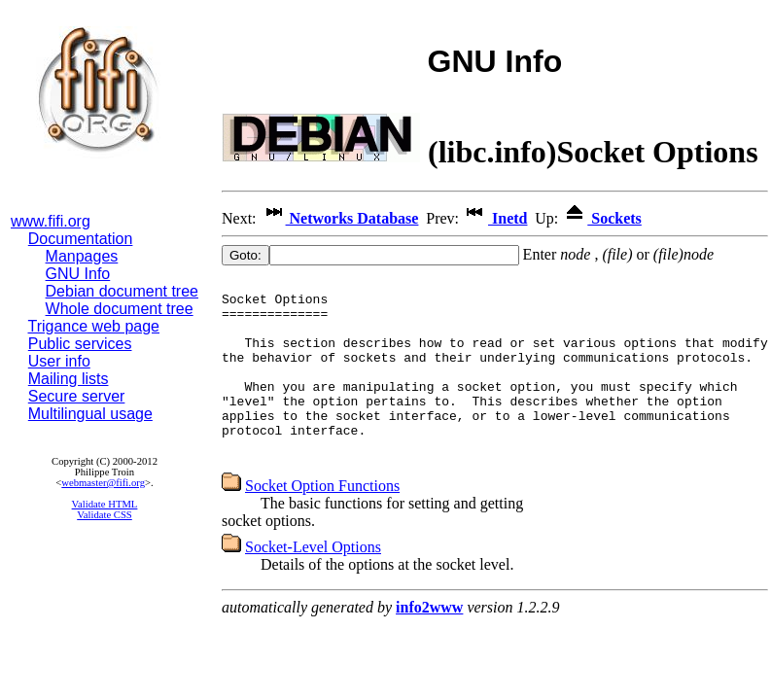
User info (59, 361)
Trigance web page (94, 326)
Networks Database (340, 218)
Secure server (77, 396)
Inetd (495, 218)
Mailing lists (69, 379)
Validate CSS (105, 515)
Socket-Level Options (313, 582)
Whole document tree (120, 309)
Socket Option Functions (322, 521)
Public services (80, 344)
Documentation (81, 239)
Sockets (602, 218)
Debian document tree (122, 291)
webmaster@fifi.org (103, 483)
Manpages (82, 256)
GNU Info (78, 274)
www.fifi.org (51, 221)
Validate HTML (105, 504)
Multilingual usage (90, 414)
